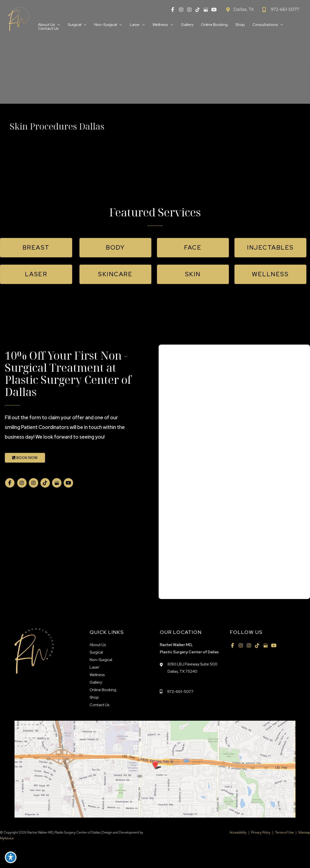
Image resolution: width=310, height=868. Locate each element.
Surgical (96, 652)
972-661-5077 (180, 691)
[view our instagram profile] (181, 10)
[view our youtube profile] (214, 10)
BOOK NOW (25, 458)
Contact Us (99, 705)
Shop (94, 697)
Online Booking (103, 690)
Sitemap (304, 832)
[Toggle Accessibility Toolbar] (11, 857)
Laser (94, 667)
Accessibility (238, 832)
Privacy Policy (261, 832)
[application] (58, 25)
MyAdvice (7, 838)
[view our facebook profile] (173, 10)
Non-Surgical (101, 660)
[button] (36, 248)
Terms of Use (284, 832)
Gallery (96, 682)
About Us (98, 645)
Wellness (97, 675)
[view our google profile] (206, 10)
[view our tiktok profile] (198, 10)
